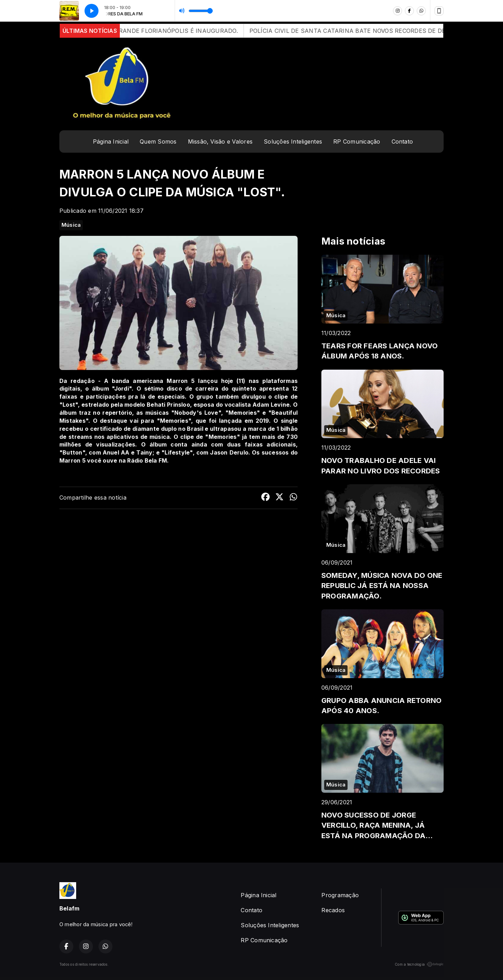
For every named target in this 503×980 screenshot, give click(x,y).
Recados (333, 910)
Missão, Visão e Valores (220, 141)
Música (71, 225)
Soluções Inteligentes (293, 141)
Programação (340, 895)
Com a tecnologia (419, 964)
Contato (402, 141)
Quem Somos (158, 141)
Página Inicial (111, 141)
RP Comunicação (357, 141)
